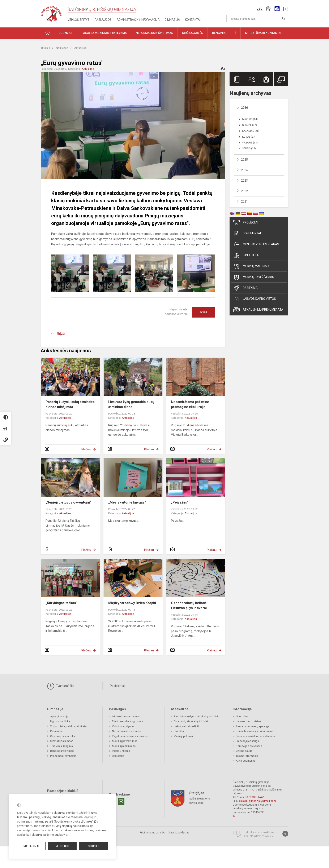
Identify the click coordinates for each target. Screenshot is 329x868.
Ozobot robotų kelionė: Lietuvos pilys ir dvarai (189, 605)
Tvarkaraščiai (61, 686)
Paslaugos (103, 20)
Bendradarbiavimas (62, 751)
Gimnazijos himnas (62, 741)
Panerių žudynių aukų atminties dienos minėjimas (70, 404)
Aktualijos (80, 48)
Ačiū (203, 312)
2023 (244, 181)
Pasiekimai (246, 288)
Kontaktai (193, 20)
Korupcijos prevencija (249, 746)
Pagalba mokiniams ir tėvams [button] (104, 33)
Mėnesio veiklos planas (256, 244)
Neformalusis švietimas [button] (154, 33)
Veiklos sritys (79, 20)
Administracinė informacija (138, 20)
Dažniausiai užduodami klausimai (256, 736)
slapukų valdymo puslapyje (49, 835)
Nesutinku (62, 846)
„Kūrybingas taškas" (61, 603)
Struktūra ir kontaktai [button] (263, 33)
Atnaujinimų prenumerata (258, 310)
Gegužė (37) (249, 125)
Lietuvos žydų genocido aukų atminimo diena (131, 404)
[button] (260, 9)
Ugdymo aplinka (60, 721)
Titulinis (46, 48)
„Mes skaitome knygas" (127, 502)
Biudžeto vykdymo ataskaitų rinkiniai (196, 716)
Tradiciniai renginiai (62, 746)
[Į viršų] (285, 834)
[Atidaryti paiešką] (284, 18)
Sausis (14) (249, 149)
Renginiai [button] (219, 33)
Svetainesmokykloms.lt (259, 836)
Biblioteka (246, 255)
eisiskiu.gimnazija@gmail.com (257, 801)
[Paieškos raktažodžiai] (257, 18)
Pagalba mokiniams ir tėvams (130, 736)
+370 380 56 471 (255, 797)
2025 (244, 160)
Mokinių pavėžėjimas (254, 277)
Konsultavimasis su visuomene (255, 731)
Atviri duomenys (246, 761)
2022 (244, 191)
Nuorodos (242, 716)
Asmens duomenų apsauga (253, 726)
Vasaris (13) (250, 143)
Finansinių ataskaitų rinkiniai (191, 721)
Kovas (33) (249, 137)
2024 (244, 170)
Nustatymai (31, 846)
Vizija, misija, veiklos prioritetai (69, 726)
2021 (244, 201)
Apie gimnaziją (59, 716)
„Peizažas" (180, 502)
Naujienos (62, 48)
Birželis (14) (250, 119)
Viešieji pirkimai (183, 736)
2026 (244, 108)
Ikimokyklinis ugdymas (126, 716)
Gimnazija (172, 20)
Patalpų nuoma (121, 751)
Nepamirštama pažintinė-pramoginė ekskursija (191, 404)
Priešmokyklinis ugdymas (127, 721)
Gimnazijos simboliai (63, 736)
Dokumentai (247, 234)
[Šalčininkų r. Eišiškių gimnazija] (51, 13)
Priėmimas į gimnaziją (63, 756)
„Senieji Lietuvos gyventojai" (68, 502)
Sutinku (93, 846)
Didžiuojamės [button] (193, 33)
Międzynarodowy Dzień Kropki (132, 603)
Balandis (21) (251, 131)
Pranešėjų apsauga (247, 741)
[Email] (121, 801)
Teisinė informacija (247, 756)
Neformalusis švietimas (126, 731)
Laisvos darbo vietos (255, 299)
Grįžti (61, 334)
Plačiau (86, 449)
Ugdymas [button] (65, 33)
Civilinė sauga (244, 751)
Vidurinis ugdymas (123, 726)
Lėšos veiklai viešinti (186, 726)
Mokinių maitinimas (252, 266)
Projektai (246, 223)
